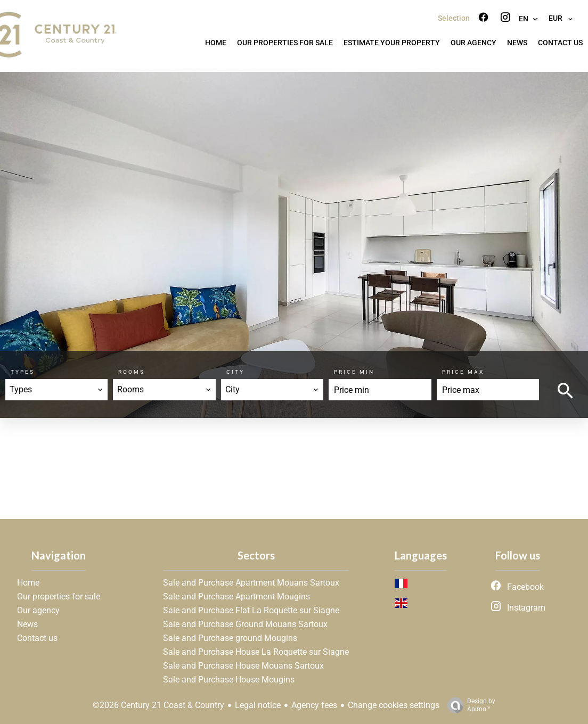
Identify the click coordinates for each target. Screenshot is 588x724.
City (235, 372)
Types (23, 372)
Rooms (132, 372)
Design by (469, 705)
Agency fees (314, 705)
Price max (463, 372)
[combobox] (56, 390)
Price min (354, 372)
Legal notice (258, 705)
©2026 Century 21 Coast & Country (158, 705)
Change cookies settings (394, 705)
